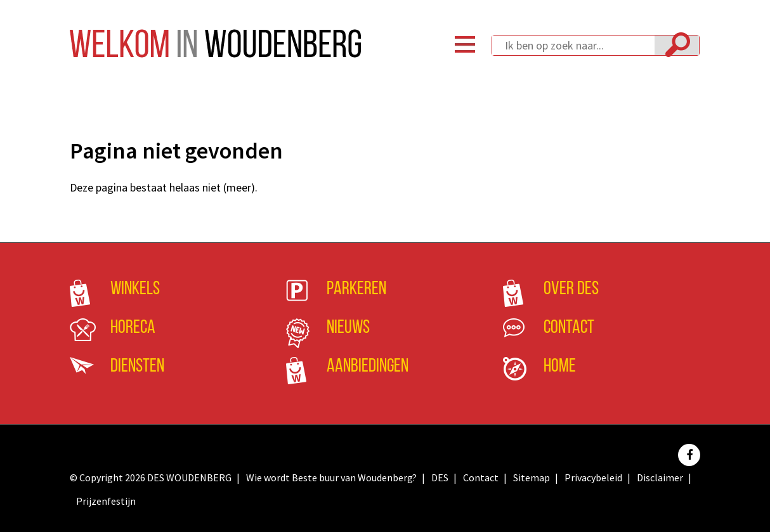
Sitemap (532, 477)
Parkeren (356, 289)
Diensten (137, 367)
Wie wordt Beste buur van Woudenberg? (331, 477)
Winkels (135, 289)
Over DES (571, 289)
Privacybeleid (593, 477)
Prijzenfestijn (106, 501)
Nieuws (348, 328)
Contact (569, 328)
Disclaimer (660, 477)
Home (560, 367)
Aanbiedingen (368, 367)
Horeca (133, 328)
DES (440, 477)
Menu (465, 44)
